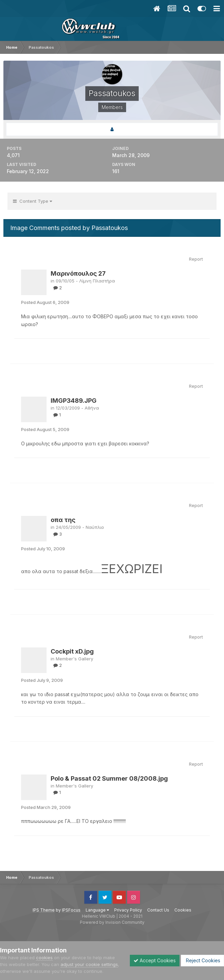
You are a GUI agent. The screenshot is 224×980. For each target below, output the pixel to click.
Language (97, 910)
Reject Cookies (202, 960)
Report (196, 259)
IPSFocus (71, 910)
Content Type (32, 201)
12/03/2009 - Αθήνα (77, 408)
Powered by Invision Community (112, 922)
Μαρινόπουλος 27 (78, 273)
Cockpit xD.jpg (72, 651)
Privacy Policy (128, 910)
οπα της (63, 520)
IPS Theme (44, 910)
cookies (44, 958)
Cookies (183, 910)
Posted (45, 302)
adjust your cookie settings (89, 964)
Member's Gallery (74, 659)
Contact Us (158, 910)
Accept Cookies (155, 960)
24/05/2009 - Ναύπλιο (80, 527)
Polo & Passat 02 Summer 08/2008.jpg (109, 778)
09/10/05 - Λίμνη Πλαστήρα (85, 281)
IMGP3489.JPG (74, 401)
